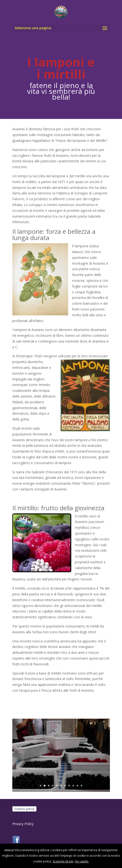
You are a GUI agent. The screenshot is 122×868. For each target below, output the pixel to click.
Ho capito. (82, 861)
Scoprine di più (63, 861)
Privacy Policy (23, 824)
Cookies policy (24, 809)
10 (77, 786)
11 (82, 786)
